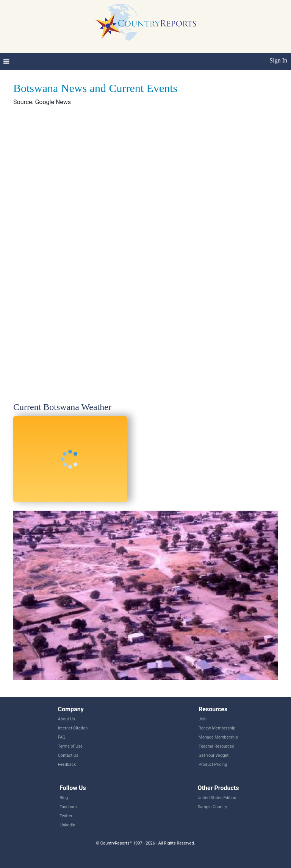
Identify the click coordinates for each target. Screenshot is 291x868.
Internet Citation (73, 728)
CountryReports (145, 23)
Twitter (66, 816)
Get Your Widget (214, 755)
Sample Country (213, 807)
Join (203, 719)
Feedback (67, 764)
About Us (66, 719)
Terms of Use (70, 746)
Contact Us (68, 755)
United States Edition (217, 798)
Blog (64, 798)
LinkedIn (67, 825)
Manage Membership (218, 737)
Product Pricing (213, 764)
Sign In (278, 60)
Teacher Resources (216, 746)
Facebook (69, 807)
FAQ (62, 737)
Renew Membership (217, 728)
